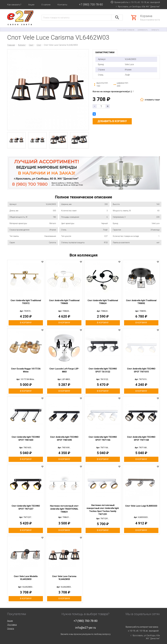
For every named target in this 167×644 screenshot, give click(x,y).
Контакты (62, 5)
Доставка (12, 625)
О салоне (46, 5)
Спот (39, 45)
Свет (31, 45)
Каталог (22, 45)
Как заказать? (14, 5)
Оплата (11, 629)
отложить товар (152, 100)
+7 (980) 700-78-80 (91, 4)
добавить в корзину (112, 121)
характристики (105, 52)
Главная (11, 45)
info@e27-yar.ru (86, 628)
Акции (31, 5)
